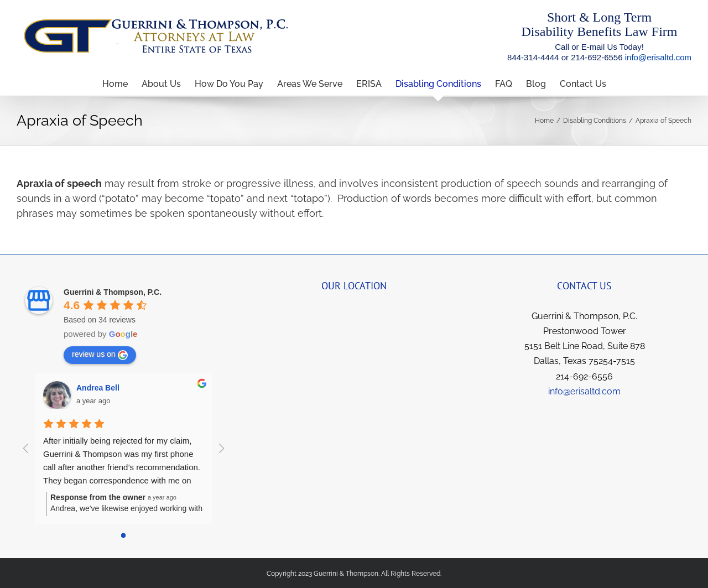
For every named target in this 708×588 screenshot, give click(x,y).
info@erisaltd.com (658, 57)
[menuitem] (122, 84)
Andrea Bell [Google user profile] (98, 388)
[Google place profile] (113, 292)
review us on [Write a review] (100, 355)
